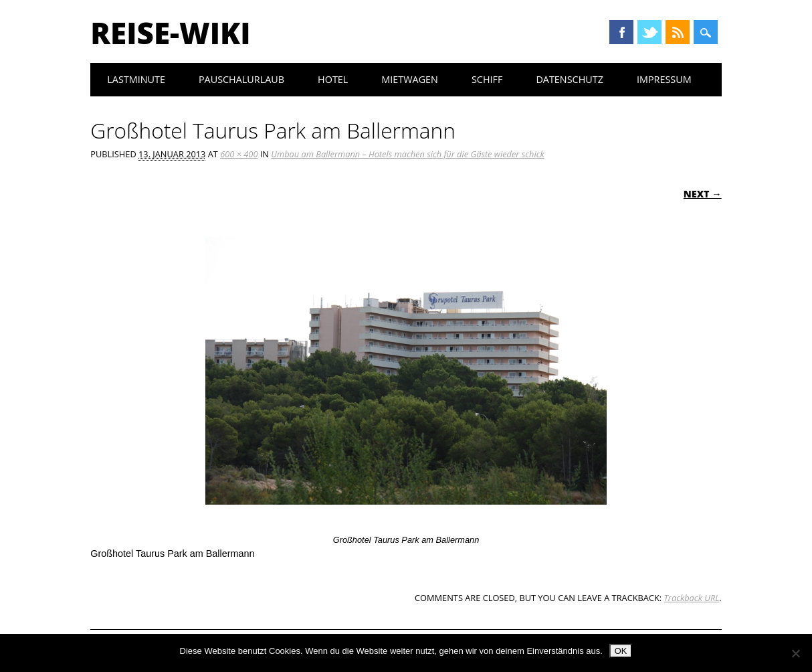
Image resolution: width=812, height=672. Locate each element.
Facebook (621, 32)
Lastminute (136, 79)
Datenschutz (570, 79)
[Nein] (795, 653)
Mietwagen (410, 79)
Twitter (649, 32)
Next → (703, 194)
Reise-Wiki (170, 33)
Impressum (664, 79)
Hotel (333, 79)
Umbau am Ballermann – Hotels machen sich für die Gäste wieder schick (407, 154)
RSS (678, 32)
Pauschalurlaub (241, 79)
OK (621, 651)
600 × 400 (239, 154)
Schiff (487, 79)
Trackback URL (691, 598)
